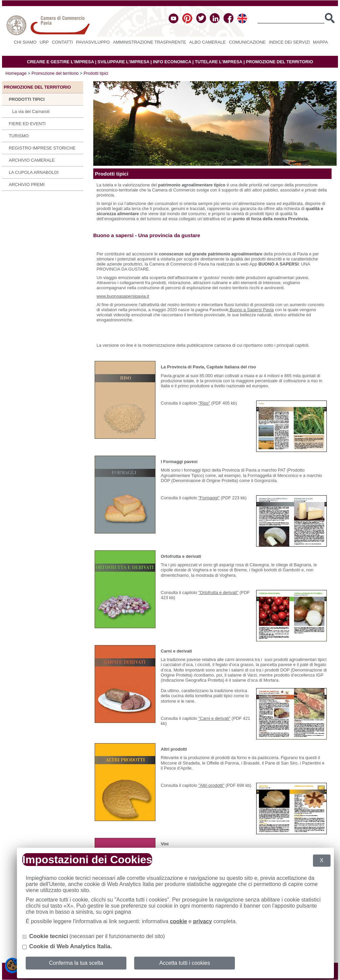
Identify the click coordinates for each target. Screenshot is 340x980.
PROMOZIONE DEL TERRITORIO (280, 62)
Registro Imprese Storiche (42, 148)
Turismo (19, 136)
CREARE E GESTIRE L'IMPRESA (60, 62)
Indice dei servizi (289, 42)
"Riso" (204, 403)
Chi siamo (25, 42)
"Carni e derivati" (214, 718)
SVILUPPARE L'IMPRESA (124, 62)
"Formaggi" (209, 498)
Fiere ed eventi (27, 124)
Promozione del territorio (55, 73)
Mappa (320, 42)
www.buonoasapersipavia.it (123, 296)
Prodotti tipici (96, 73)
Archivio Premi (27, 185)
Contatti (63, 42)
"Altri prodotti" (211, 785)
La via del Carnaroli (31, 111)
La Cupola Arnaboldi (34, 172)
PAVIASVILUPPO (93, 42)
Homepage (16, 73)
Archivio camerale (32, 160)
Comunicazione (247, 42)
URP (44, 42)
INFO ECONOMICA (172, 62)
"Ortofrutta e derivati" (218, 592)
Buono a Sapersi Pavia (251, 310)
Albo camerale (208, 42)
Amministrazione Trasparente (149, 42)
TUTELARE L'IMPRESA (218, 62)
